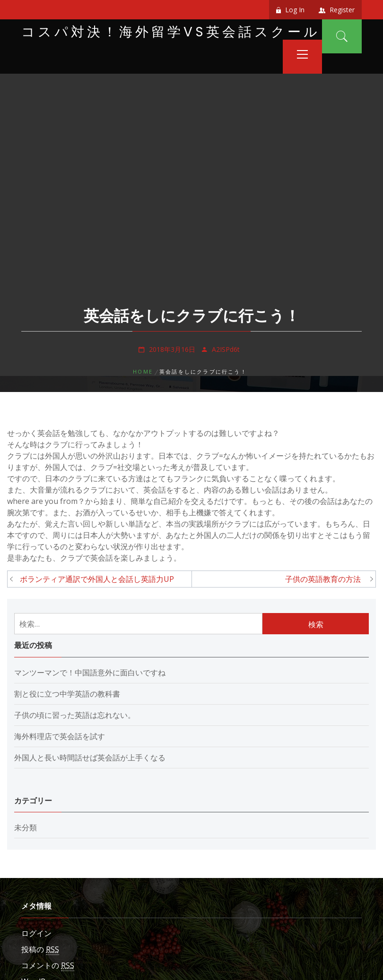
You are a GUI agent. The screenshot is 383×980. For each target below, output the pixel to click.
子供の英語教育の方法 (326, 579)
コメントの (48, 966)
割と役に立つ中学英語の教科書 (67, 694)
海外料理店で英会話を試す (60, 736)
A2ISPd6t (226, 349)
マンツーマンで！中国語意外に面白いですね (90, 673)
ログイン (36, 933)
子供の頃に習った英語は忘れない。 (75, 715)
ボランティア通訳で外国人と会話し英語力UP (97, 579)
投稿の (40, 950)
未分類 (26, 827)
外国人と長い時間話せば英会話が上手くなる (90, 758)
